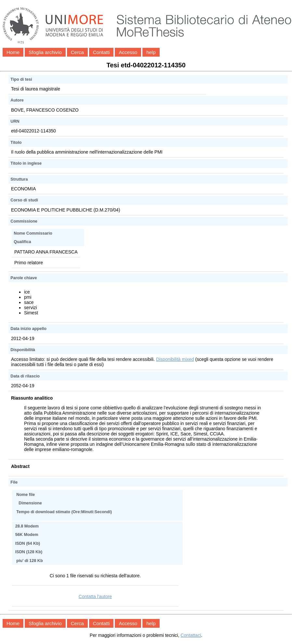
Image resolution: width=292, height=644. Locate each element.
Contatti (101, 52)
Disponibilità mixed (175, 359)
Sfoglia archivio (45, 52)
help (151, 52)
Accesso (128, 52)
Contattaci (191, 635)
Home (13, 52)
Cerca (77, 52)
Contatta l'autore (95, 596)
